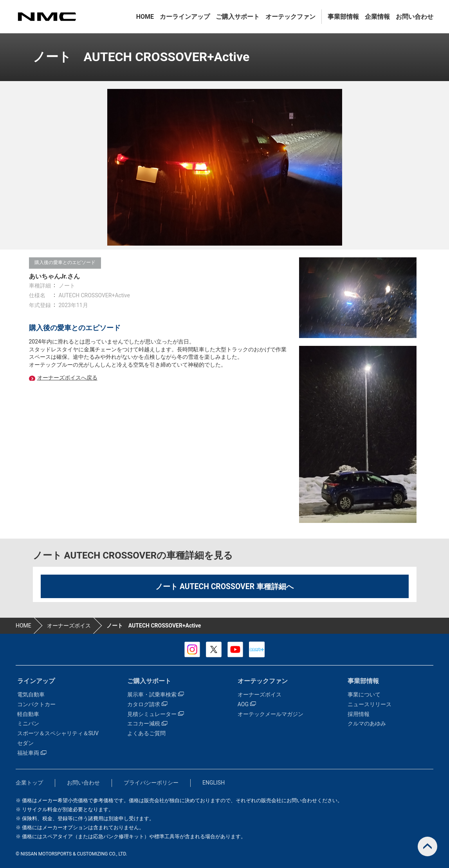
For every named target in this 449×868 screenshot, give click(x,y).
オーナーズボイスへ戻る (67, 378)
